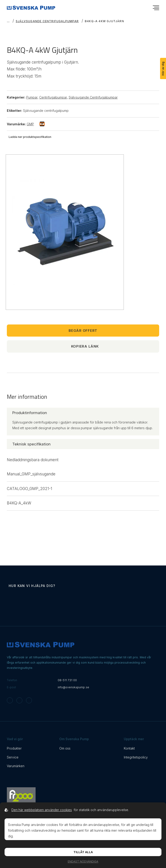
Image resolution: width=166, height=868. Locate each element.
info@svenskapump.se (73, 687)
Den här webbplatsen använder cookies (42, 810)
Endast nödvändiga (83, 861)
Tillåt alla (83, 852)
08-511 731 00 (67, 680)
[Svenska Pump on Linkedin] (29, 700)
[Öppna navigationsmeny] (156, 8)
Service (13, 757)
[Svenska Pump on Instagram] (10, 700)
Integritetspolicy (136, 757)
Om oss (65, 748)
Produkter (14, 748)
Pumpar (32, 97)
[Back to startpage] (31, 8)
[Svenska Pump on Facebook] (19, 700)
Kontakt (129, 748)
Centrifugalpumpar (53, 97)
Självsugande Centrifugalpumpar (47, 21)
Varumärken (16, 766)
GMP (36, 124)
